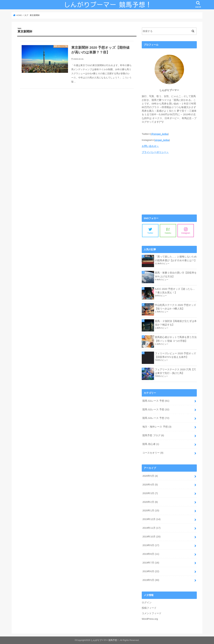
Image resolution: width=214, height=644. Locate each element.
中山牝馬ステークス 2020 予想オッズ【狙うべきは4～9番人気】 (175, 307)
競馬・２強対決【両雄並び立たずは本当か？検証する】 (176, 323)
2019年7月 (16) (151, 563)
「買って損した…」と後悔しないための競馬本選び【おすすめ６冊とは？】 (176, 258)
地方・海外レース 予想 (157, 427)
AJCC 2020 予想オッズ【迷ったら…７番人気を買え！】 (175, 291)
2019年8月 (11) (151, 554)
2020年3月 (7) (150, 493)
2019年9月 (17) (151, 545)
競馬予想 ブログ (153, 435)
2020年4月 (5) (150, 485)
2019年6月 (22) (151, 571)
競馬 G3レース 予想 (156, 418)
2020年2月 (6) (150, 502)
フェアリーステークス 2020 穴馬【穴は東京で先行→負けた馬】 (175, 371)
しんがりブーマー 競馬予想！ (105, 640)
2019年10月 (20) (151, 537)
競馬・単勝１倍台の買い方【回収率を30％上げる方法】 (176, 275)
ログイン (147, 603)
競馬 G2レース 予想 (156, 409)
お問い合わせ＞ (150, 146)
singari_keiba (162, 140)
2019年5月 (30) (151, 580)
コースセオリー (153, 453)
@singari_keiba (159, 134)
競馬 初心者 (151, 444)
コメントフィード (152, 613)
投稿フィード (149, 608)
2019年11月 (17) (151, 528)
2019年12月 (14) (151, 519)
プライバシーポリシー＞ (155, 152)
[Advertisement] (169, 184)
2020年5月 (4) (150, 476)
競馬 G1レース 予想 (156, 401)
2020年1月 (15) (151, 511)
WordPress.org (150, 619)
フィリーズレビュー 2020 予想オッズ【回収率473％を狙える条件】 (175, 355)
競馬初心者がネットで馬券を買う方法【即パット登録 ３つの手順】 (176, 339)
